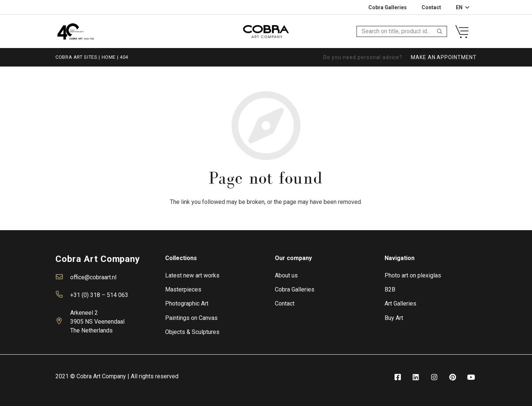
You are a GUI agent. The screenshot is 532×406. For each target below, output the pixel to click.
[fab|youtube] (471, 377)
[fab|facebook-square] (398, 377)
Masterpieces (183, 289)
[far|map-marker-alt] (63, 322)
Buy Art (394, 318)
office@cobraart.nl (93, 277)
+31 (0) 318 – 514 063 (99, 295)
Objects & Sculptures (192, 332)
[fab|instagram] (434, 377)
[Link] (76, 31)
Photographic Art (187, 303)
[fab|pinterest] (453, 377)
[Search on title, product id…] (402, 32)
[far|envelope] (63, 277)
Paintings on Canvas (191, 318)
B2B (390, 289)
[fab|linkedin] (416, 377)
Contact (285, 303)
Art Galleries (400, 303)
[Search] (440, 31)
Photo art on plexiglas (413, 275)
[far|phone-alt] (63, 295)
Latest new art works (192, 275)
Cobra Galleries (295, 289)
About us (286, 275)
